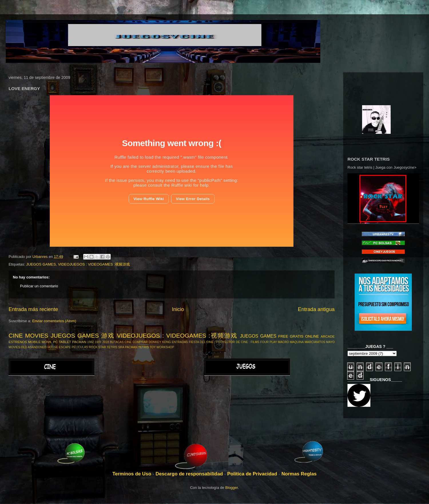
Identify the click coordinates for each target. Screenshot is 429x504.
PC (55, 342)
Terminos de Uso (132, 474)
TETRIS (143, 347)
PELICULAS (80, 347)
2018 (106, 342)
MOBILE (34, 342)
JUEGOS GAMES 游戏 (83, 335)
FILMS (255, 342)
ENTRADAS (180, 342)
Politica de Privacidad (253, 474)
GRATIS (296, 336)
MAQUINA (297, 342)
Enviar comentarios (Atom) (54, 321)
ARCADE (328, 336)
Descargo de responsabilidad (190, 474)
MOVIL (47, 342)
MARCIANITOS (315, 342)
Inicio (178, 309)
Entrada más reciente (33, 309)
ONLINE (312, 336)
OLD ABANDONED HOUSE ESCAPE (46, 347)
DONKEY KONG (160, 342)
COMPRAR (140, 342)
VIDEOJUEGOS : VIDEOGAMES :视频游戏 (94, 264)
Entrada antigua (316, 309)
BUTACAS (117, 342)
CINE (128, 342)
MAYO (330, 342)
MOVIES (14, 347)
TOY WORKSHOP (162, 347)
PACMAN (79, 342)
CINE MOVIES (28, 335)
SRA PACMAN (128, 347)
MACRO (284, 342)
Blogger (232, 488)
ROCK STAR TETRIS (103, 347)
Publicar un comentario (39, 286)
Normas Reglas (299, 474)
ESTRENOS (18, 342)
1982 (91, 342)
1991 (98, 342)
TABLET (65, 342)
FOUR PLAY (269, 342)
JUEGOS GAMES (41, 264)
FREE (283, 336)
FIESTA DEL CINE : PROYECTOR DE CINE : (219, 342)
